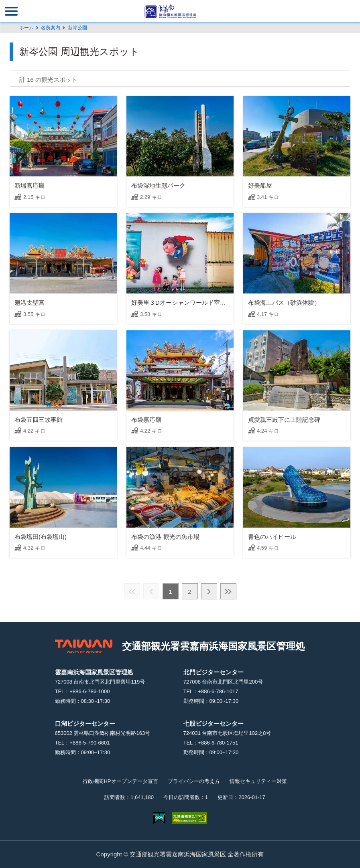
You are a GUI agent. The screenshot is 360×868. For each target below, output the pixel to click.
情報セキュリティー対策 (258, 781)
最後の (228, 591)
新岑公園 (77, 28)
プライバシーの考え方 (194, 781)
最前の (132, 591)
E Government (159, 818)
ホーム (26, 28)
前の (151, 591)
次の (209, 591)
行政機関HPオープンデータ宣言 (120, 781)
